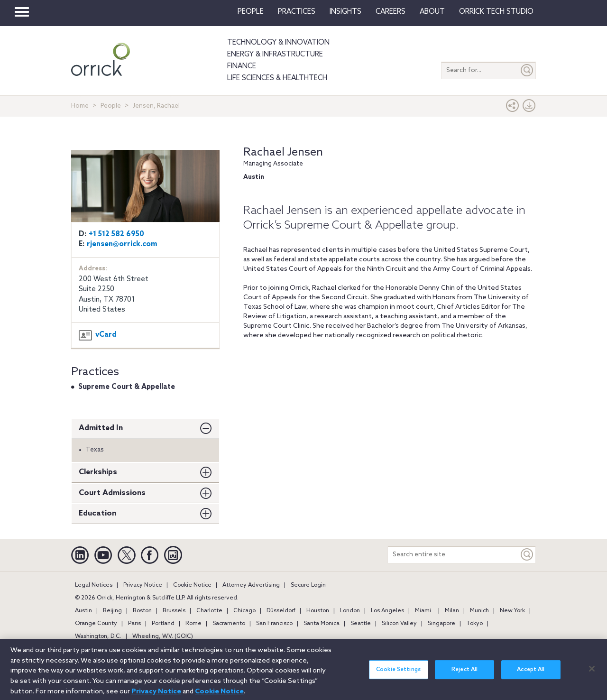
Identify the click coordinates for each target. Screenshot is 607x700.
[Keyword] (527, 555)
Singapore (441, 624)
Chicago (244, 611)
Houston (318, 611)
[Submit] (527, 70)
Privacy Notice (143, 585)
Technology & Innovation (278, 43)
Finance (242, 66)
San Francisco (274, 624)
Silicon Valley (399, 624)
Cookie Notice (192, 585)
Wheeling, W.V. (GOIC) (163, 636)
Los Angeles (387, 611)
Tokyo (474, 624)
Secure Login (308, 585)
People (251, 12)
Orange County (96, 624)
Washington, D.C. (98, 636)
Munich (479, 611)
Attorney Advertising (251, 585)
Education (97, 513)
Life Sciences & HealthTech (277, 78)
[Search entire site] (453, 555)
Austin (83, 611)
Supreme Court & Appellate (127, 387)
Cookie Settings (398, 675)
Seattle (361, 624)
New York (512, 611)
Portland (163, 624)
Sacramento (229, 624)
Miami (423, 611)
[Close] (592, 673)
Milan (452, 611)
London (350, 611)
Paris (134, 624)
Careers (391, 12)
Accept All (531, 675)
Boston (142, 611)
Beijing (112, 611)
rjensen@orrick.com (122, 244)
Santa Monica (322, 624)
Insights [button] (345, 12)
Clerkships (98, 472)
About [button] (432, 12)
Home (80, 106)
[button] (513, 108)
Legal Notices (94, 585)
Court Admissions (112, 493)
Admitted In (101, 428)
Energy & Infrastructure (275, 55)
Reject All (464, 675)
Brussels (174, 611)
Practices (297, 12)
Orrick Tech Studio (496, 12)
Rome (193, 624)
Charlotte (209, 611)
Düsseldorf (281, 611)
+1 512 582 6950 (116, 234)
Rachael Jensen (283, 152)
